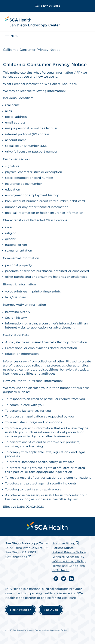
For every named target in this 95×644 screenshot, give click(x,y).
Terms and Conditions (69, 566)
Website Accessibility (68, 557)
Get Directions (16, 557)
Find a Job (51, 610)
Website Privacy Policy (69, 561)
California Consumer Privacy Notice (32, 50)
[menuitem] (47, 526)
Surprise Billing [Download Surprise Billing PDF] (66, 543)
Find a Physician (21, 610)
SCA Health (61, 570)
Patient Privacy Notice (69, 552)
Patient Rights (63, 548)
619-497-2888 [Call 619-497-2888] (48, 6)
